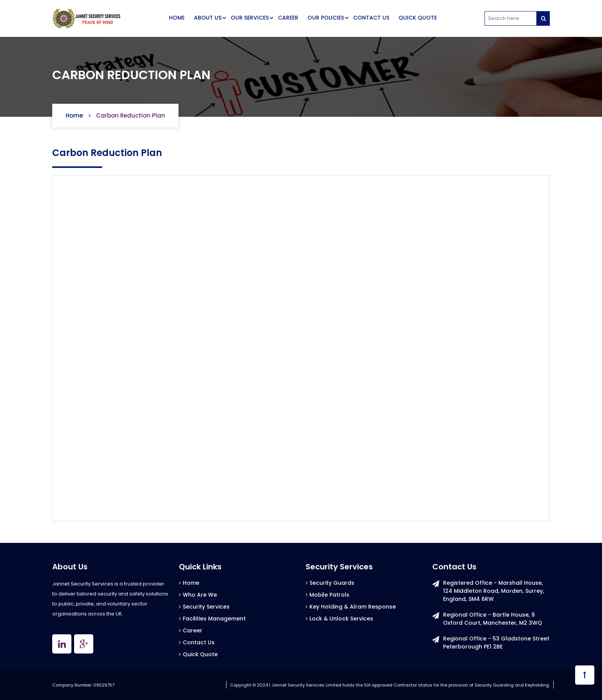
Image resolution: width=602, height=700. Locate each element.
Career (193, 630)
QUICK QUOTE (418, 18)
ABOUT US (208, 18)
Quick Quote (200, 654)
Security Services (206, 607)
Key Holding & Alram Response (353, 607)
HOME (177, 18)
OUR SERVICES (250, 18)
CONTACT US (371, 18)
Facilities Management (214, 619)
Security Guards (332, 583)
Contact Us (199, 642)
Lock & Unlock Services (341, 619)
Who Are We (200, 595)
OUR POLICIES (326, 18)
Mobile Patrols (329, 595)
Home (74, 115)
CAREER (288, 18)
